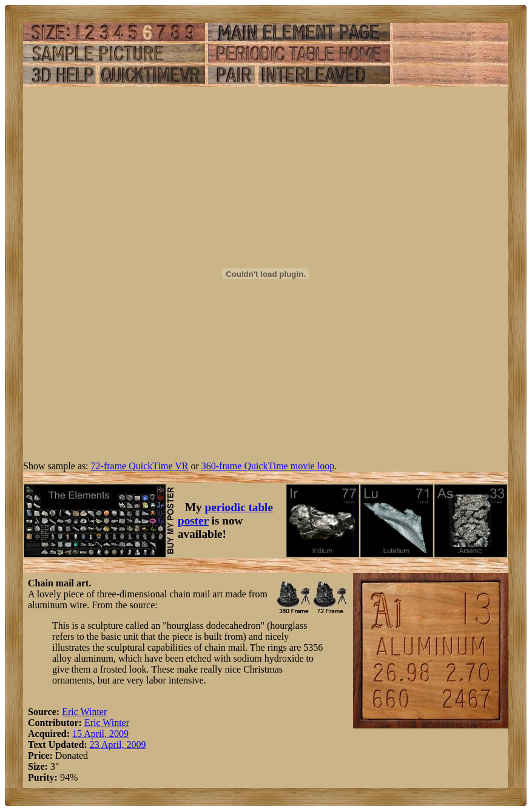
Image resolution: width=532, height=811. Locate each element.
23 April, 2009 (118, 745)
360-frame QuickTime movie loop (268, 466)
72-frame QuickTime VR (140, 466)
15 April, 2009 (100, 734)
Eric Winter (84, 712)
